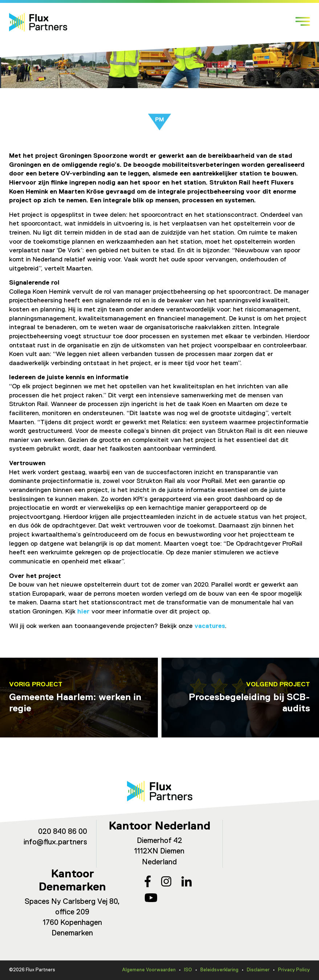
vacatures (210, 626)
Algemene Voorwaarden (149, 970)
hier (83, 612)
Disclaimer (258, 970)
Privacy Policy (294, 970)
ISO (188, 970)
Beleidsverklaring (219, 970)
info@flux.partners (55, 842)
